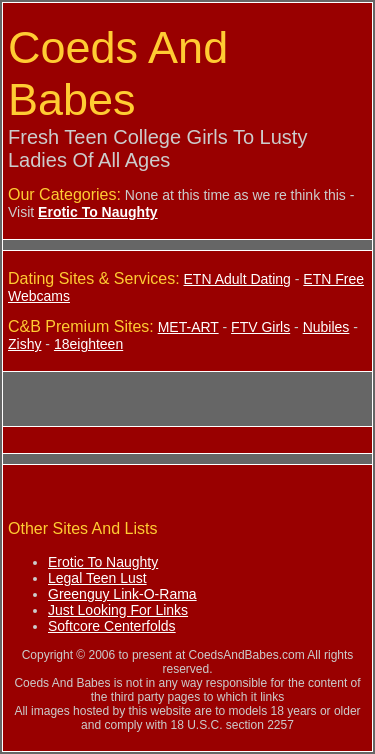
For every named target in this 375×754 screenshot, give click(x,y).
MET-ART (188, 327)
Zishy (24, 344)
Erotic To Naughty (103, 562)
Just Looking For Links (118, 610)
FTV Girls (260, 327)
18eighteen (88, 344)
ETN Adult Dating (237, 279)
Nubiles (326, 327)
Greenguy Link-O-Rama (122, 594)
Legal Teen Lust (97, 578)
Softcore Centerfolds (112, 626)
